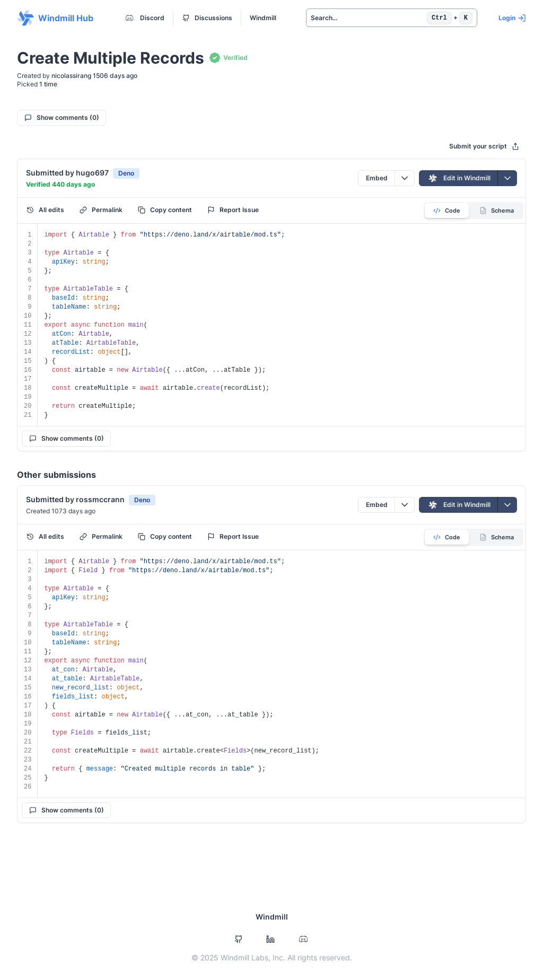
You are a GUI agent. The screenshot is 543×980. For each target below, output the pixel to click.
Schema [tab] (497, 211)
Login (512, 18)
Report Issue (233, 210)
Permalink (101, 210)
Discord (144, 18)
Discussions (207, 18)
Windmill (263, 18)
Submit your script (484, 146)
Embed (377, 178)
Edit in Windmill (458, 178)
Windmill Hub (55, 18)
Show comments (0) (62, 117)
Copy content (165, 210)
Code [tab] (447, 211)
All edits (45, 210)
